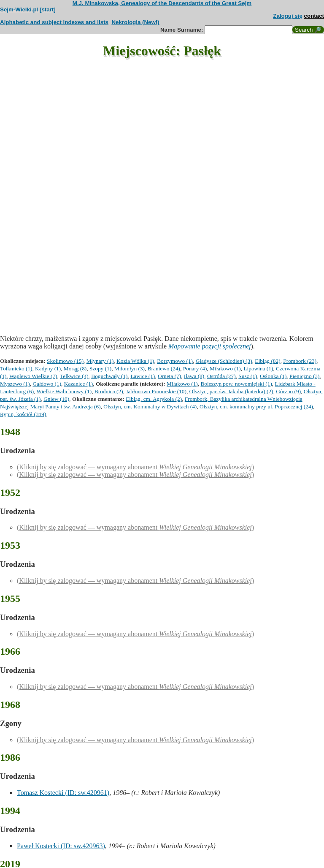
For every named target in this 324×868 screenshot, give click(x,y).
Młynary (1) (100, 361)
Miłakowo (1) (225, 369)
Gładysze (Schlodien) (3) (224, 361)
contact (314, 16)
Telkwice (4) (74, 376)
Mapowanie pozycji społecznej (210, 346)
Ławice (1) (143, 376)
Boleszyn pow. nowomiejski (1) (236, 384)
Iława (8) (194, 376)
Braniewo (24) (164, 369)
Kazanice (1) (78, 384)
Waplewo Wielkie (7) (33, 376)
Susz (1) (248, 376)
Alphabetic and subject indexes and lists (54, 22)
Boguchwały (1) (109, 376)
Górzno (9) (288, 391)
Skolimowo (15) (65, 361)
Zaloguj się (288, 16)
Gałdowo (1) (47, 384)
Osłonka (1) (273, 376)
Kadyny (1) (48, 369)
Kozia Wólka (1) (135, 361)
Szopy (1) (100, 369)
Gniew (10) (56, 399)
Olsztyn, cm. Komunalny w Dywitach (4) (150, 407)
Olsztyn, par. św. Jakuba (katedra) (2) (231, 391)
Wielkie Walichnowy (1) (64, 391)
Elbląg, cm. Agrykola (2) (154, 399)
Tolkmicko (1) (16, 369)
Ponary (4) (195, 369)
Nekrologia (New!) (135, 22)
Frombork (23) (300, 361)
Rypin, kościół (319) (23, 414)
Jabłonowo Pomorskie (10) (156, 391)
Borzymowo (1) (175, 361)
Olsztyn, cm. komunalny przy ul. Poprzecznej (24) (256, 407)
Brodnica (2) (109, 391)
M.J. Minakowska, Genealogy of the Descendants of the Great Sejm (162, 3)
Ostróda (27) (221, 376)
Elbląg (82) (267, 361)
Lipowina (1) (258, 369)
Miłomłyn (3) (130, 369)
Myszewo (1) (15, 384)
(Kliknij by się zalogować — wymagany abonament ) (135, 467)
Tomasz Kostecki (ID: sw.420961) (63, 793)
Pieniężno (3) (304, 376)
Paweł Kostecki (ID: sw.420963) (61, 846)
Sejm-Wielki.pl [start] (28, 10)
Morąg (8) (75, 369)
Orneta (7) (169, 376)
